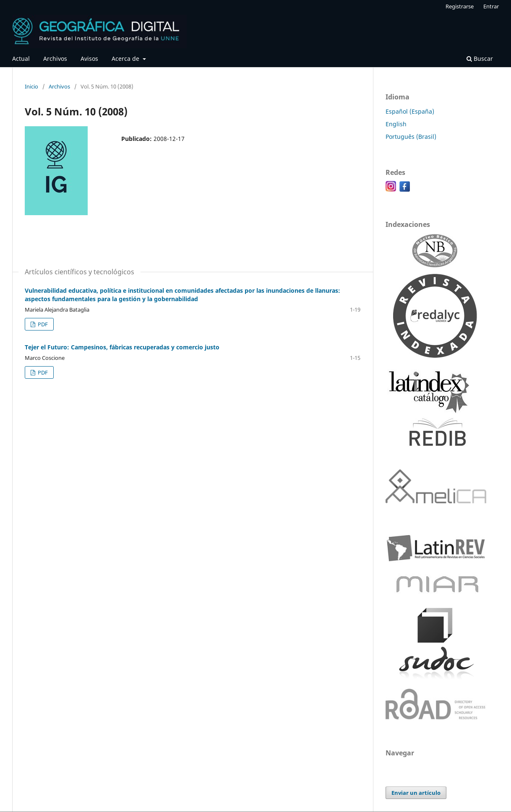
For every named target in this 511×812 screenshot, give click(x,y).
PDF (42, 324)
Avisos (89, 59)
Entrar (491, 6)
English (396, 124)
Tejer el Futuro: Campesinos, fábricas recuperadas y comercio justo (122, 347)
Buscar (480, 59)
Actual (21, 59)
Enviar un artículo (416, 793)
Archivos (55, 59)
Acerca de (126, 59)
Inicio (31, 86)
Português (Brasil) (411, 137)
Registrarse (460, 6)
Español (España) (410, 111)
